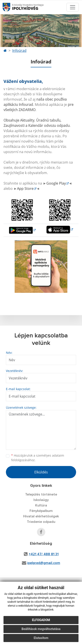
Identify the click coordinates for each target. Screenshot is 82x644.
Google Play (56, 183)
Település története (41, 494)
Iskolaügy (41, 500)
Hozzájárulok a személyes (38, 458)
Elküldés (41, 472)
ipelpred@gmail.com (44, 563)
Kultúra (41, 505)
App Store (25, 188)
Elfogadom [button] (41, 620)
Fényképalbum (41, 511)
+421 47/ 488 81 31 (44, 554)
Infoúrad (19, 51)
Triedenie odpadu (41, 522)
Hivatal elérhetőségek (41, 516)
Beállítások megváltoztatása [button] (41, 629)
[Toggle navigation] (73, 7)
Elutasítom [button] (41, 638)
